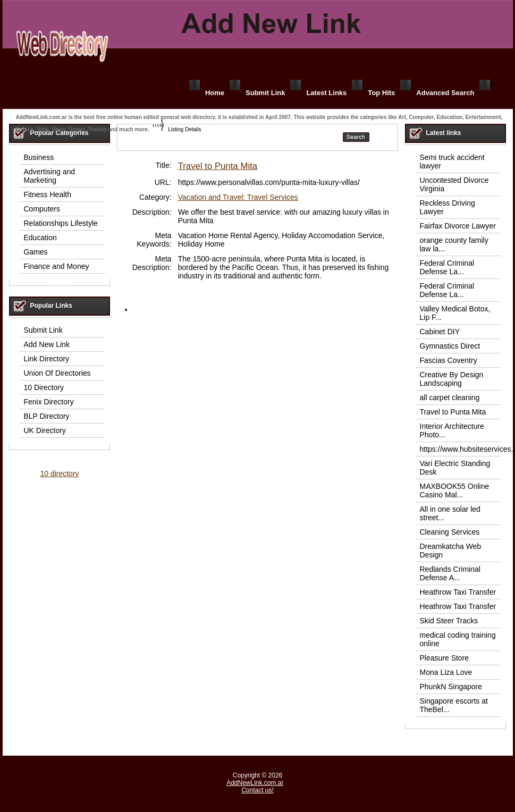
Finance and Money (57, 266)
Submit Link (265, 93)
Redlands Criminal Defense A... (450, 573)
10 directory (59, 473)
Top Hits (381, 93)
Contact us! (257, 790)
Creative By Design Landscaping (452, 379)
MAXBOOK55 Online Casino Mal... (455, 490)
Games (36, 252)
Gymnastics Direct (450, 346)
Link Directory (47, 359)
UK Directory (45, 430)
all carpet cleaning (450, 397)
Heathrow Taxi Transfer (458, 592)
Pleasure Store (445, 658)
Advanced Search (445, 93)
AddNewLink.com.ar (255, 783)
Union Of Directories (57, 373)
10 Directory (44, 387)
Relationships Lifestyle (61, 223)
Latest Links (326, 93)
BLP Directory (47, 416)
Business (39, 157)
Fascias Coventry (449, 360)
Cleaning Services (450, 532)
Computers (42, 209)
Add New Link (47, 344)
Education (40, 238)
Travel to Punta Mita (218, 166)
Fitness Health (48, 194)
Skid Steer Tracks (449, 621)
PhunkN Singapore (451, 687)
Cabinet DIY (440, 332)
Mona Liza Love (446, 672)
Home (215, 93)
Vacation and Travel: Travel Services (238, 197)
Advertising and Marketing (50, 176)
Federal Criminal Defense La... (447, 267)
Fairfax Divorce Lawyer (458, 226)
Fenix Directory (49, 402)
